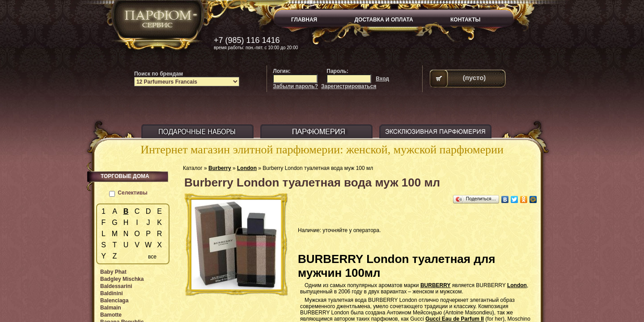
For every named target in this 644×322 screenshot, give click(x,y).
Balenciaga (114, 301)
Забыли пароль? (295, 86)
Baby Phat (113, 272)
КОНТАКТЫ (465, 20)
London (247, 168)
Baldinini (112, 293)
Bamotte (111, 315)
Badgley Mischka (122, 279)
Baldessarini (116, 286)
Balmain (111, 308)
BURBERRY (436, 285)
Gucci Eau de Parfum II (455, 319)
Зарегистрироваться (349, 86)
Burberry (220, 168)
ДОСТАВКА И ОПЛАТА (384, 20)
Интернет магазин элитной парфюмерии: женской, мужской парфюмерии (322, 150)
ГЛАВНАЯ (304, 20)
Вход (382, 79)
